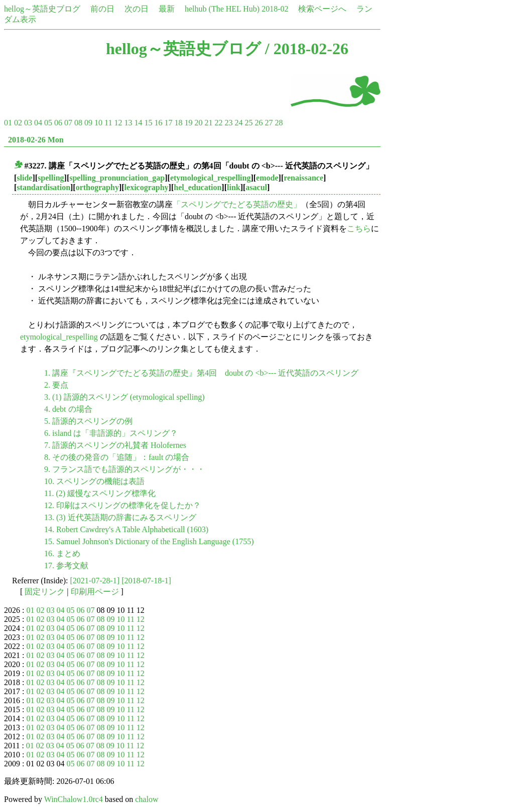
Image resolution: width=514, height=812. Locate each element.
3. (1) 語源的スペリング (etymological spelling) (124, 397)
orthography (97, 187)
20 (198, 123)
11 (108, 123)
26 (259, 123)
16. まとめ (62, 553)
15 (148, 123)
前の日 (102, 9)
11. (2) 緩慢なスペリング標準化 (100, 493)
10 (98, 123)
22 (218, 123)
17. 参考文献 (66, 565)
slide (24, 178)
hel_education (198, 187)
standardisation (43, 187)
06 (58, 123)
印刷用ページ (95, 592)
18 (178, 123)
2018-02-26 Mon (36, 140)
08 (78, 123)
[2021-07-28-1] (95, 581)
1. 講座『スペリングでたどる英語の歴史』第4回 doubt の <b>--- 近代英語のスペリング (201, 373)
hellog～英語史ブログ (42, 9)
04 (38, 123)
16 (158, 123)
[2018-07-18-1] (146, 581)
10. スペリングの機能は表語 (94, 481)
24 (238, 123)
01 (8, 123)
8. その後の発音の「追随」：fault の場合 (117, 457)
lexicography (147, 187)
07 (68, 123)
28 (279, 123)
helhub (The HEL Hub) (222, 9)
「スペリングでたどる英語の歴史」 (237, 204)
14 (138, 123)
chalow (147, 799)
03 (28, 123)
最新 (167, 9)
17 (168, 123)
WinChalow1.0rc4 (74, 799)
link (234, 187)
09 (88, 123)
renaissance (303, 178)
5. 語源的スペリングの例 (88, 421)
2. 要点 (56, 385)
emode (267, 178)
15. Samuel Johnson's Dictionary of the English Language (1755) (149, 541)
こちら (359, 228)
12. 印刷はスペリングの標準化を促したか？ (122, 505)
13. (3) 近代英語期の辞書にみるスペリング (120, 517)
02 (18, 123)
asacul (256, 187)
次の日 (137, 9)
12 (118, 123)
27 (269, 123)
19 (188, 123)
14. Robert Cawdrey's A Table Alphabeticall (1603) (126, 529)
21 (208, 123)
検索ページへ (322, 9)
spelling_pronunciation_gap (117, 178)
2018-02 (275, 9)
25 (248, 123)
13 (128, 123)
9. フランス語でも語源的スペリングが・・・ (124, 469)
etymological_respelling (211, 178)
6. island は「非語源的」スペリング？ (111, 433)
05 (48, 123)
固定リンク (45, 592)
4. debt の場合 (68, 409)
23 (228, 123)
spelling (51, 178)
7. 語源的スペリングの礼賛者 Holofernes (115, 445)
